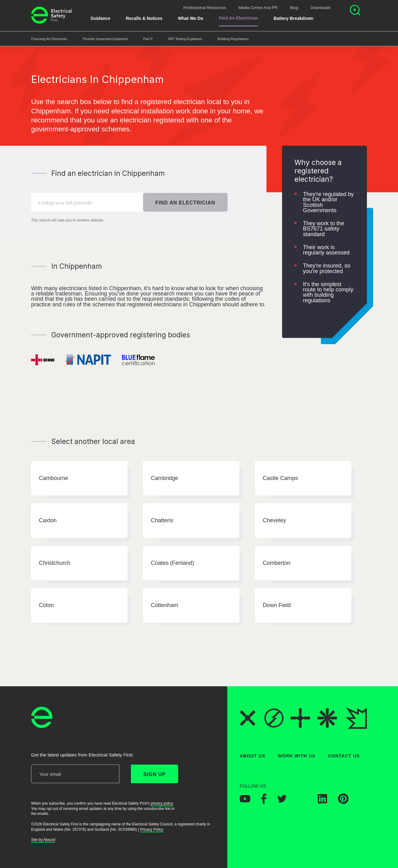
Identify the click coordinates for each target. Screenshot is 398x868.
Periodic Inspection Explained (105, 39)
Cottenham (164, 605)
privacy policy (162, 803)
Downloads (321, 8)
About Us (253, 756)
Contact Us (344, 756)
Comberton (277, 563)
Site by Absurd (43, 840)
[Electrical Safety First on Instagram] (302, 802)
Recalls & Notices (144, 18)
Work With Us (296, 756)
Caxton (48, 521)
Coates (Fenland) (172, 563)
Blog (294, 8)
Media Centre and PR (258, 8)
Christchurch (55, 563)
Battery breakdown (294, 18)
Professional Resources (205, 8)
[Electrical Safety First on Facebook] (264, 802)
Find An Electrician (238, 18)
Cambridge (164, 478)
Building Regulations (233, 39)
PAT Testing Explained (185, 39)
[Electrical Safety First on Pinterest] (343, 802)
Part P (148, 39)
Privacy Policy (152, 829)
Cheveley (274, 521)
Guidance (100, 18)
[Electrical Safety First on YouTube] (245, 801)
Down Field (277, 605)
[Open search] (355, 11)
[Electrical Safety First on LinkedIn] (322, 802)
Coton (46, 605)
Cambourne (53, 478)
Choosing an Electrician (49, 39)
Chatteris (162, 521)
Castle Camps (280, 478)
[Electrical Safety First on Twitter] (282, 801)
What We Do (190, 18)
